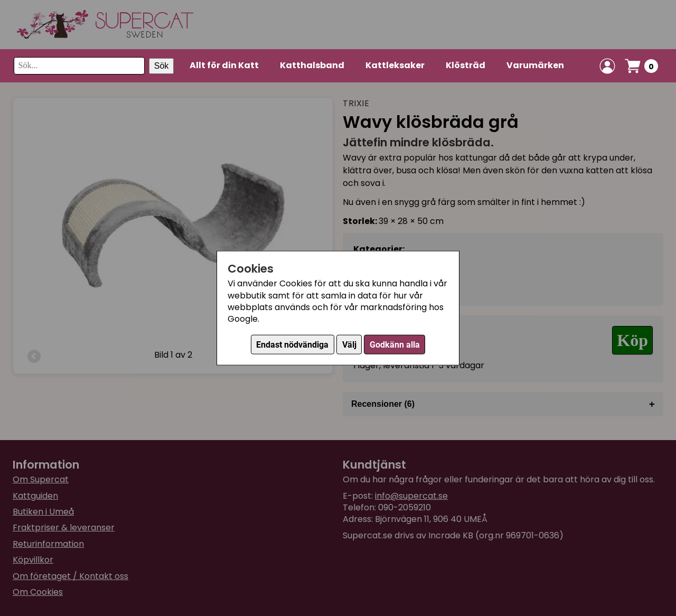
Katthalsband (312, 65)
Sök (162, 66)
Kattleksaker (395, 65)
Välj (349, 344)
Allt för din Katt (224, 65)
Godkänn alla (395, 344)
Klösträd (466, 65)
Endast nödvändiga (292, 344)
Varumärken (535, 65)
